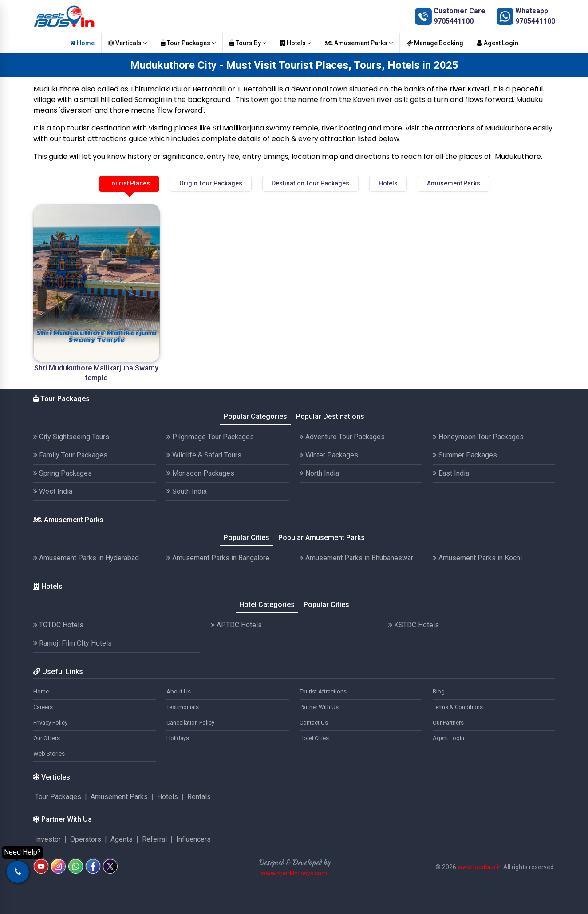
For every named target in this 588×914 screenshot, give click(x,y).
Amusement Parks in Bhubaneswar (356, 558)
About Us (179, 691)
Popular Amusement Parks (322, 538)
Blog (439, 691)
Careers (43, 707)
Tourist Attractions (323, 691)
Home (82, 43)
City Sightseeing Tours (71, 437)
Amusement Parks (359, 43)
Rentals (199, 797)
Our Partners (448, 723)
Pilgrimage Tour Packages (210, 437)
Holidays (178, 738)
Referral (154, 839)
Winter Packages (329, 455)
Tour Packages (188, 43)
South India (187, 491)
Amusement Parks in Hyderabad (86, 558)
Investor (48, 839)
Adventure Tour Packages (342, 437)
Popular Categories (255, 416)
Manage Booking (435, 43)
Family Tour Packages (70, 455)
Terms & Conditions (458, 707)
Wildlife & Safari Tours (204, 455)
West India (53, 491)
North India (319, 473)
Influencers (193, 839)
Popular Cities (247, 538)
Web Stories (49, 754)
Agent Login (498, 43)
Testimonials (183, 707)
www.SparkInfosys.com (294, 873)
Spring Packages (63, 473)
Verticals (128, 43)
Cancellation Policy (190, 723)
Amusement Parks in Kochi (477, 558)
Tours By (248, 43)
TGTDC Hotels (58, 625)
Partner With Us (319, 707)
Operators (86, 839)
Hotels (296, 43)
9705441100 (454, 21)
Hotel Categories (267, 605)
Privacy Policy (50, 723)
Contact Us (314, 723)
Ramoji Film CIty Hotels (73, 643)
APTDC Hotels (236, 625)
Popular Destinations (330, 416)
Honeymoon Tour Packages (478, 437)
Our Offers (47, 738)
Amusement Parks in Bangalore (218, 558)
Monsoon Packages (200, 473)
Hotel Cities (314, 738)
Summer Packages (465, 455)
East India (451, 473)
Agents (122, 839)
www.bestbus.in (480, 867)
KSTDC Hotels (414, 625)
